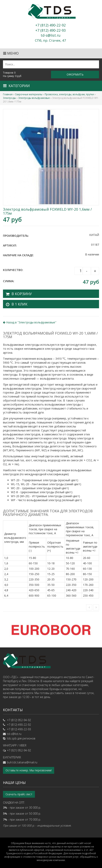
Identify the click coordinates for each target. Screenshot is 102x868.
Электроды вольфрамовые (34, 98)
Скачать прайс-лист (19, 794)
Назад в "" (30, 322)
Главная (8, 94)
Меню (11, 53)
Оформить (75, 74)
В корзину (22, 294)
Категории (16, 86)
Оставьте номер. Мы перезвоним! (29, 770)
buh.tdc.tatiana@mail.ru (22, 762)
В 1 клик (19, 304)
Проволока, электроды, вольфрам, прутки (69, 94)
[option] (51, 629)
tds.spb (12, 738)
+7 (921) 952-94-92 (19, 750)
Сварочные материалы (29, 94)
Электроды (9, 98)
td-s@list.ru (14, 734)
